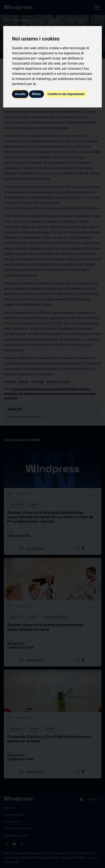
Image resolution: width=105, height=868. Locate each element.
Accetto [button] (20, 94)
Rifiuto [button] (36, 94)
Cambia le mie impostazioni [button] (66, 94)
